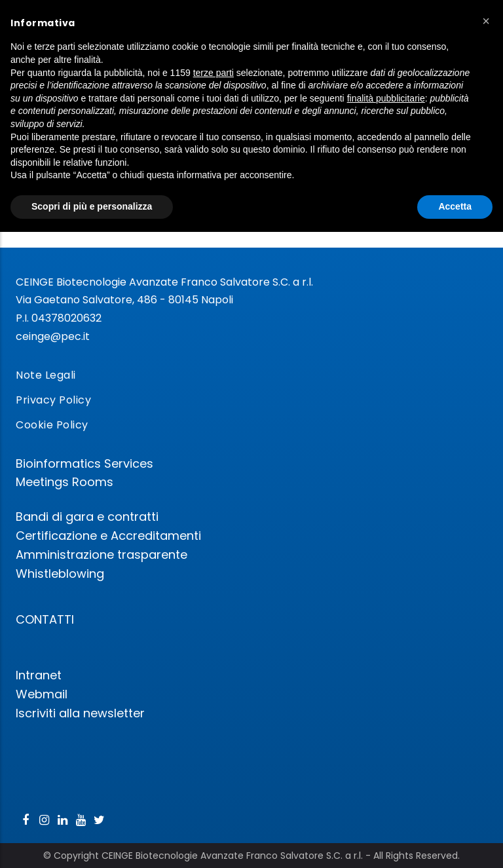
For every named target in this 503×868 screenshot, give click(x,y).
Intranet (39, 675)
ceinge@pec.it (53, 336)
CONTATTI (45, 619)
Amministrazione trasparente (102, 555)
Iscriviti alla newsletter (80, 713)
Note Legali (46, 375)
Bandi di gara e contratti (87, 517)
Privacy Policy (53, 400)
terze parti (214, 73)
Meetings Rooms (65, 482)
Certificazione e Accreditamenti (108, 536)
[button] (486, 21)
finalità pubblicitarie (386, 98)
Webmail (42, 694)
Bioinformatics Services (84, 463)
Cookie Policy (52, 425)
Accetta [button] (455, 206)
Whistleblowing (60, 574)
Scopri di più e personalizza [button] (92, 206)
